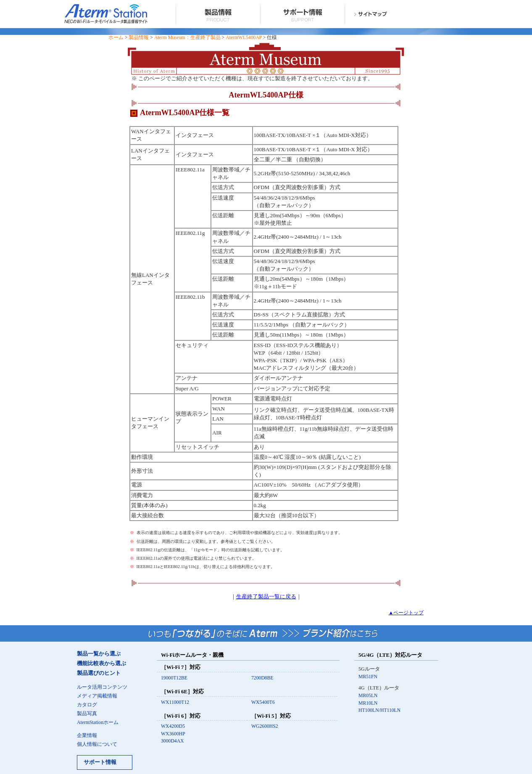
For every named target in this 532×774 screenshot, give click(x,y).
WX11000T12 (175, 702)
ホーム (116, 38)
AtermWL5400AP (244, 38)
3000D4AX (173, 741)
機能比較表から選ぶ (101, 663)
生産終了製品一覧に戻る (266, 596)
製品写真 (87, 714)
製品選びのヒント (99, 673)
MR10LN (368, 703)
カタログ (87, 705)
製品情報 (139, 38)
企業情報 (87, 736)
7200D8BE (262, 678)
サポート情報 (100, 762)
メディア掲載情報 (97, 696)
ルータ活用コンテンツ (102, 687)
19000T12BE (174, 678)
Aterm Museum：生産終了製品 (187, 38)
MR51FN (368, 677)
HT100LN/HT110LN (379, 710)
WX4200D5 (173, 726)
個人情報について (97, 744)
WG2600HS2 (265, 726)
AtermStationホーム (98, 723)
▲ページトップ (406, 613)
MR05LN (368, 696)
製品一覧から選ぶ (99, 654)
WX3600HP (173, 734)
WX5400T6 (263, 702)
